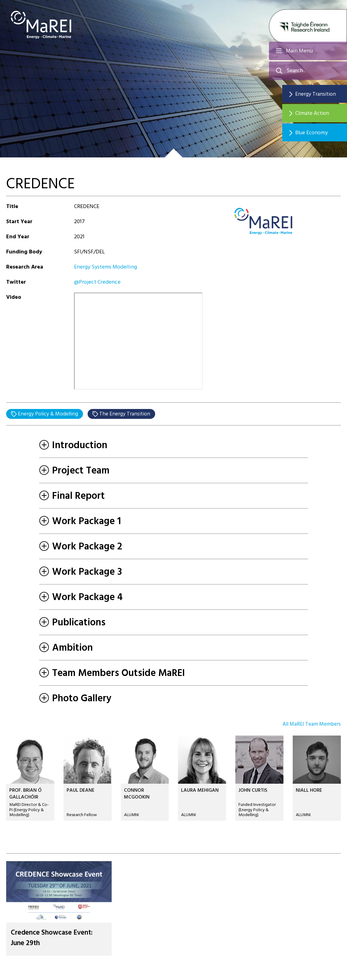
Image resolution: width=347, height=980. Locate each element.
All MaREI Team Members (311, 725)
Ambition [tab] (66, 648)
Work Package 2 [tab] (81, 547)
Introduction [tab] (73, 445)
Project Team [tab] (74, 471)
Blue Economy (316, 133)
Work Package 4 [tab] (81, 597)
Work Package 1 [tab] (80, 521)
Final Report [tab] (72, 496)
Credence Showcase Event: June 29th (56, 938)
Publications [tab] (72, 623)
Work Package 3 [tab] (81, 572)
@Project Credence (97, 282)
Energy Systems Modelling (105, 267)
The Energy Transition (128, 414)
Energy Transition (319, 94)
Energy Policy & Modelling (49, 414)
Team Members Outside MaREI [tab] (112, 673)
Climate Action (316, 114)
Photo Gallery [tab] (75, 699)
